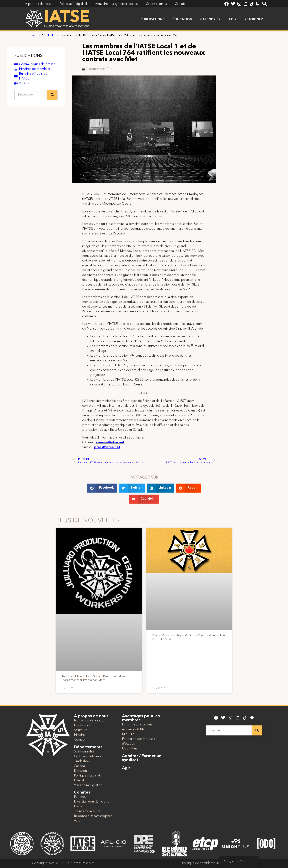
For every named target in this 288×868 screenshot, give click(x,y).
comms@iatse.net (110, 443)
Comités (82, 793)
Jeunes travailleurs (87, 811)
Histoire (79, 735)
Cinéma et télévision (88, 756)
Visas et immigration (88, 785)
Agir (232, 19)
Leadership (82, 725)
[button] (102, 488)
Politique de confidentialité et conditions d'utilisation (219, 863)
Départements (88, 747)
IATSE (67, 18)
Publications (153, 19)
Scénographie (84, 752)
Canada (79, 766)
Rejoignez (254, 19)
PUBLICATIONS (28, 56)
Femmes (80, 797)
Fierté (78, 807)
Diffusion (80, 771)
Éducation (182, 19)
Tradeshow (82, 761)
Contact (80, 740)
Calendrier (210, 19)
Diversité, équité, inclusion (93, 802)
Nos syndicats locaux (89, 721)
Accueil (37, 35)
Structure (81, 730)
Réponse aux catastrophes (93, 816)
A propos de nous (91, 716)
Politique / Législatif (88, 776)
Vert (77, 821)
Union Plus (130, 749)
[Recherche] (52, 95)
